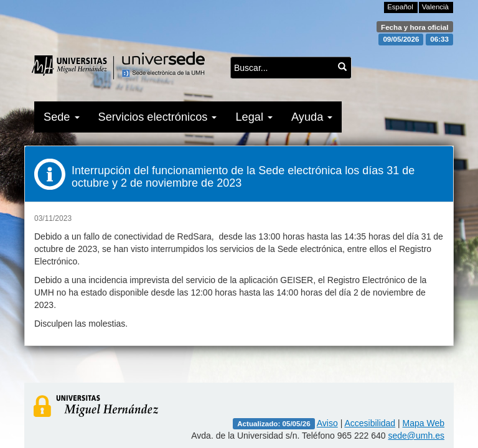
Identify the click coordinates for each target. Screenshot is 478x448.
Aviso (327, 423)
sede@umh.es (416, 436)
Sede (62, 117)
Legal (254, 117)
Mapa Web (424, 423)
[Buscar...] (342, 67)
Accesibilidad (370, 423)
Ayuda (312, 117)
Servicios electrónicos (158, 117)
